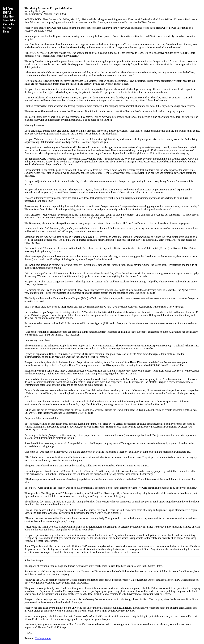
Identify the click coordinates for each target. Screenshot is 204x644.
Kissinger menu (43, 638)
